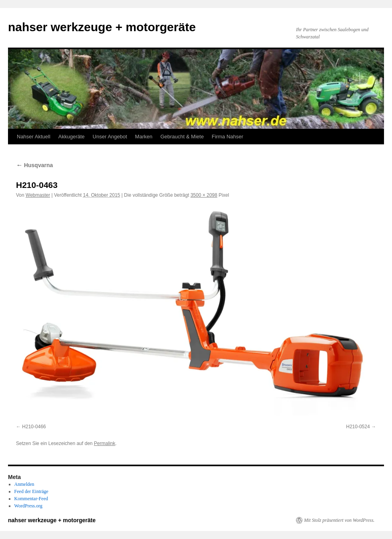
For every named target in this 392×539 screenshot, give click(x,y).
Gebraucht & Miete (182, 137)
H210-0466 (34, 427)
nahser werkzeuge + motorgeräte (102, 27)
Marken (144, 137)
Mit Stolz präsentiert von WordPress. (339, 520)
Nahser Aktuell (34, 137)
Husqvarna (34, 165)
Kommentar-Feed (31, 499)
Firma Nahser (227, 137)
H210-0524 (358, 427)
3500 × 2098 (204, 195)
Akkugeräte (72, 137)
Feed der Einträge (31, 491)
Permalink (105, 443)
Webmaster (38, 195)
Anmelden (24, 484)
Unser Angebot (110, 137)
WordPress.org (28, 506)
